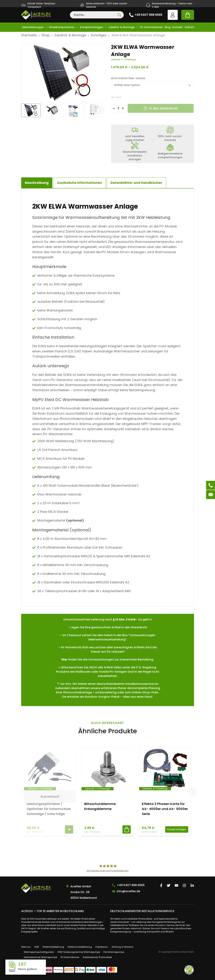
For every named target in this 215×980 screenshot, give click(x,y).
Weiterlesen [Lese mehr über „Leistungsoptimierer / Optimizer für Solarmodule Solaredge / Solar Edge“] (69, 829)
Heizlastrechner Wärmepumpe (40, 957)
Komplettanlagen (92, 27)
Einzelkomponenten (62, 27)
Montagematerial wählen (128, 78)
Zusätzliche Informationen (80, 183)
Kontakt (178, 27)
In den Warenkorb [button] (127, 829)
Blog (168, 27)
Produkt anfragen (177, 829)
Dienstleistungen (33, 27)
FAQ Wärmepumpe (114, 952)
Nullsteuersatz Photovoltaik (97, 957)
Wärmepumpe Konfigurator (39, 952)
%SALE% (189, 27)
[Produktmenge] (118, 108)
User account (173, 15)
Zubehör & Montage (122, 27)
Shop (46, 35)
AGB (37, 947)
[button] (100, 110)
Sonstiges (99, 35)
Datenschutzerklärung (80, 947)
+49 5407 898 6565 (148, 15)
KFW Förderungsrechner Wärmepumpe (79, 952)
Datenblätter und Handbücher (136, 183)
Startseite (29, 35)
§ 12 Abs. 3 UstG (124, 619)
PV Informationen (151, 27)
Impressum (102, 947)
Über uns (26, 947)
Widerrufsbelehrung (53, 947)
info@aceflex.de (128, 891)
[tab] (80, 183)
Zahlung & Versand (122, 947)
